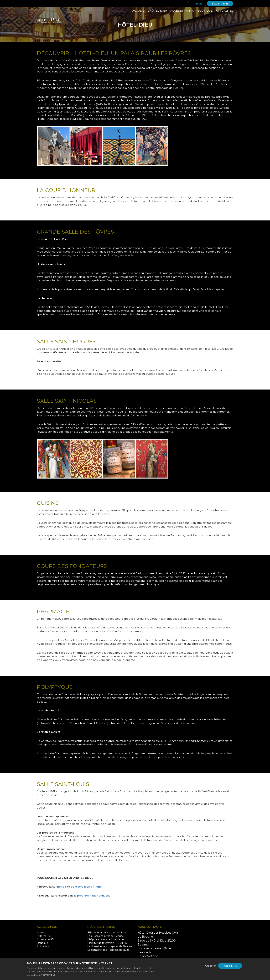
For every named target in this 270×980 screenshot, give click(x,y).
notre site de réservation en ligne (79, 887)
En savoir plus (47, 977)
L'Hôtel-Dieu (157, 11)
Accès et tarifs (182, 11)
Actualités (225, 11)
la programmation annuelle (92, 896)
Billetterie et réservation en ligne (107, 933)
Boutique (205, 11)
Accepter (210, 968)
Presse (197, 4)
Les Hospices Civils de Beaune (106, 936)
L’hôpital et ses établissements (106, 939)
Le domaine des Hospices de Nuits (108, 950)
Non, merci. (230, 968)
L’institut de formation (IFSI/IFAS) (107, 943)
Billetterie (220, 4)
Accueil (138, 11)
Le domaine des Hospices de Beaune (110, 946)
